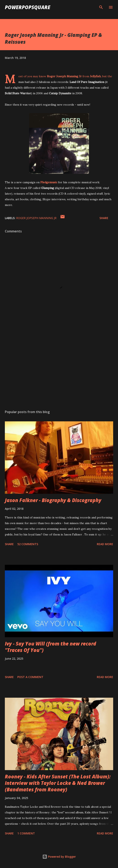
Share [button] (104, 218)
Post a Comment (30, 677)
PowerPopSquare (28, 7)
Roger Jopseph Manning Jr (36, 218)
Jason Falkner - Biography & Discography (53, 500)
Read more (105, 544)
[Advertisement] (59, 368)
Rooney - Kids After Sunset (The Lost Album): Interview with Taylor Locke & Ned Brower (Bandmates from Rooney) (58, 783)
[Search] (101, 7)
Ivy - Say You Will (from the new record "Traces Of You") (51, 647)
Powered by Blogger (59, 857)
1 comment (26, 833)
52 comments (28, 544)
